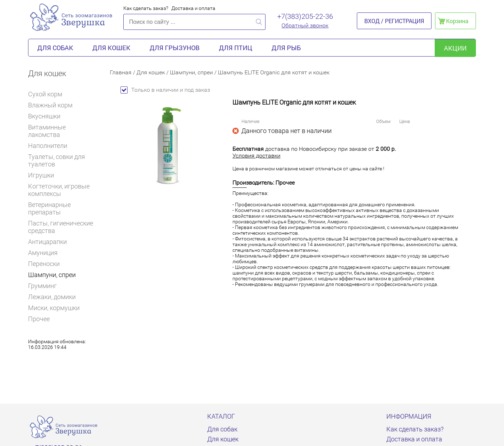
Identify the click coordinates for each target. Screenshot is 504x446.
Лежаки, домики (52, 297)
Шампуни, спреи (52, 275)
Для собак (55, 48)
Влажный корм (53, 105)
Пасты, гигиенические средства (61, 227)
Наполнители (51, 146)
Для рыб (286, 48)
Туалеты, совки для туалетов (57, 160)
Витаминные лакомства (64, 131)
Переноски (44, 264)
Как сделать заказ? (146, 8)
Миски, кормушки (54, 308)
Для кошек (111, 48)
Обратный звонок (305, 25)
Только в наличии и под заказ (165, 90)
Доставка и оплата (193, 8)
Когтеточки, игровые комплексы (59, 190)
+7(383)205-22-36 (305, 16)
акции (455, 48)
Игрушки (44, 175)
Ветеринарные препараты (64, 208)
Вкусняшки (47, 116)
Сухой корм (48, 94)
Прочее (39, 319)
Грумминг (45, 286)
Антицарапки (47, 242)
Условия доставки (256, 156)
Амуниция (43, 253)
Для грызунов (175, 48)
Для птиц (236, 48)
